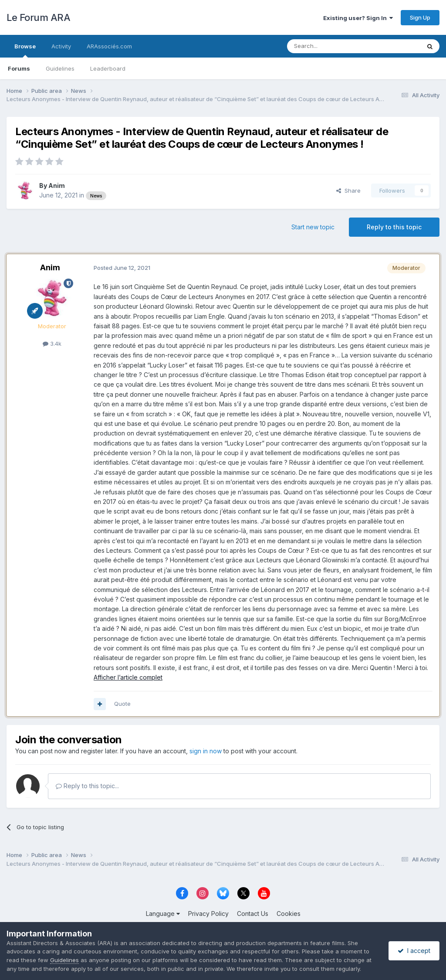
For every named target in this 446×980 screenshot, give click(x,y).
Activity (61, 46)
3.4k (52, 344)
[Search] (331, 46)
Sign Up (420, 17)
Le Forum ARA (38, 17)
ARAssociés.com (109, 46)
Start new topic (313, 227)
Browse (25, 50)
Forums (19, 68)
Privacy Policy (208, 914)
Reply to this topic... (87, 786)
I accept (414, 951)
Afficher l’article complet (128, 677)
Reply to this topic (394, 227)
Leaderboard (108, 68)
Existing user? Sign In (358, 18)
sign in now (206, 751)
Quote (122, 704)
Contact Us (253, 914)
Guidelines (60, 68)
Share (348, 191)
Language (163, 914)
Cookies (289, 914)
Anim (57, 185)
